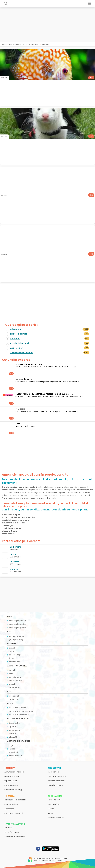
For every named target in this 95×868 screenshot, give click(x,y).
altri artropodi (16, 756)
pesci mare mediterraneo (21, 711)
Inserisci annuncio (56, 818)
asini (11, 674)
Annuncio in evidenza (14, 772)
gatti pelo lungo (17, 639)
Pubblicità (10, 768)
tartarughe (14, 723)
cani (25, 44)
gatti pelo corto (16, 636)
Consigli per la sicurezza (15, 800)
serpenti (13, 734)
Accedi (51, 813)
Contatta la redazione (15, 837)
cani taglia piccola (18, 621)
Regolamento (55, 796)
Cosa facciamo (12, 832)
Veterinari (15, 339)
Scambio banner (56, 785)
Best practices (11, 804)
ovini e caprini (16, 681)
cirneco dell (34, 44)
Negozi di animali (19, 334)
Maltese (14, 569)
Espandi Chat (11, 781)
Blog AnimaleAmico (57, 776)
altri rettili (14, 737)
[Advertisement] (47, 25)
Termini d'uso (54, 804)
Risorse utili (54, 768)
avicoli (12, 684)
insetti (12, 749)
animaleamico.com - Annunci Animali (53, 858)
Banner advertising (13, 790)
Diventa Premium (12, 776)
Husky (13, 554)
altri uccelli (14, 699)
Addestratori (17, 348)
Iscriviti (51, 809)
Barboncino (16, 547)
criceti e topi (15, 655)
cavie (12, 651)
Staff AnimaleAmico (15, 824)
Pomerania (20, 409)
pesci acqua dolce (18, 708)
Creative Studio (46, 860)
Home (4, 44)
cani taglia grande (18, 628)
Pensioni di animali (20, 343)
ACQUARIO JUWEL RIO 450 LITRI (29, 364)
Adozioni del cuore (24, 379)
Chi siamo (9, 828)
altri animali (15, 687)
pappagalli (14, 696)
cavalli (12, 670)
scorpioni (13, 752)
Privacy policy (54, 800)
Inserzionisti (53, 772)
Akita (18, 424)
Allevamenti (16, 329)
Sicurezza (10, 796)
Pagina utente (11, 785)
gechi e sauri (15, 730)
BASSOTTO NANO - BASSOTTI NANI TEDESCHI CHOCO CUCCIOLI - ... (44, 394)
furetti (12, 658)
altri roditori (15, 662)
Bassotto (14, 562)
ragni (12, 745)
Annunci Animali (15, 44)
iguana (12, 727)
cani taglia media (17, 624)
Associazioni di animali (22, 353)
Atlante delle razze (57, 781)
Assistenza (9, 809)
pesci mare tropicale (19, 715)
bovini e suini (15, 677)
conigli (12, 648)
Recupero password (14, 813)
